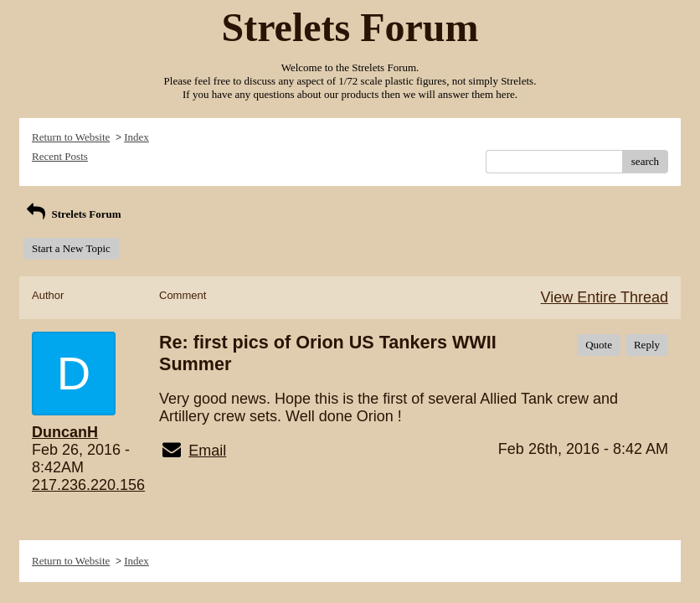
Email (207, 451)
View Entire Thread (605, 297)
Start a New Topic (71, 248)
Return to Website (71, 137)
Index (136, 137)
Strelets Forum (72, 214)
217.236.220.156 (88, 485)
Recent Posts (60, 156)
